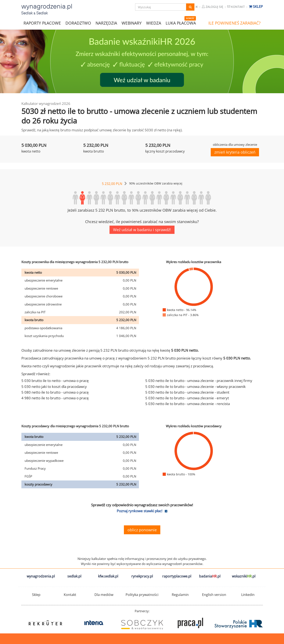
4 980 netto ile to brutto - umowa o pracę (55, 398)
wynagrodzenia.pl (41, 576)
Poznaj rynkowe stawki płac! (139, 511)
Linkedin (248, 595)
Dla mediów (104, 595)
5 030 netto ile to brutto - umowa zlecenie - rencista (188, 404)
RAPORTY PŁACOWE (42, 23)
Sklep (256, 6)
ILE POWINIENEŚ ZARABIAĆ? (234, 23)
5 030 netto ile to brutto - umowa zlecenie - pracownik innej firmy (199, 381)
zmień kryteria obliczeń (235, 152)
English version (214, 595)
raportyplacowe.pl (177, 576)
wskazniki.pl (244, 576)
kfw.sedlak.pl (108, 576)
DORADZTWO (78, 23)
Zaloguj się (213, 7)
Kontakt (236, 7)
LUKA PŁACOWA (181, 23)
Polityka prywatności (142, 595)
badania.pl (210, 576)
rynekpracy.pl (142, 576)
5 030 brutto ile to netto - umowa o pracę (55, 381)
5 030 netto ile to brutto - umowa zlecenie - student (187, 392)
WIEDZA (154, 23)
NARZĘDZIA (106, 23)
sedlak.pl (74, 576)
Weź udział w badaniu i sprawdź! (142, 230)
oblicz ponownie (142, 530)
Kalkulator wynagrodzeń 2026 (46, 103)
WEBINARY (132, 23)
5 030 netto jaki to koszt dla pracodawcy (54, 387)
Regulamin (180, 595)
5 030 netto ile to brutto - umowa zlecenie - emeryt (187, 398)
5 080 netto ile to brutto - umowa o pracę (55, 392)
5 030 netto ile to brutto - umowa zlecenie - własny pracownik (195, 387)
